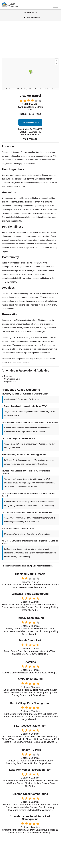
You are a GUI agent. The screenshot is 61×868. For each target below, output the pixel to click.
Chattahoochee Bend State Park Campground (30, 818)
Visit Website (30, 139)
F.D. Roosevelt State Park (30, 726)
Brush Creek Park (30, 640)
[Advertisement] (30, 40)
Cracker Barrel (35, 17)
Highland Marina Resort (30, 574)
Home (28, 17)
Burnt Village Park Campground (30, 703)
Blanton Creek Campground (30, 794)
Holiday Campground (30, 618)
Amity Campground (30, 679)
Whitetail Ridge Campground (30, 594)
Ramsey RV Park (30, 750)
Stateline (30, 662)
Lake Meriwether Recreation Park (30, 770)
